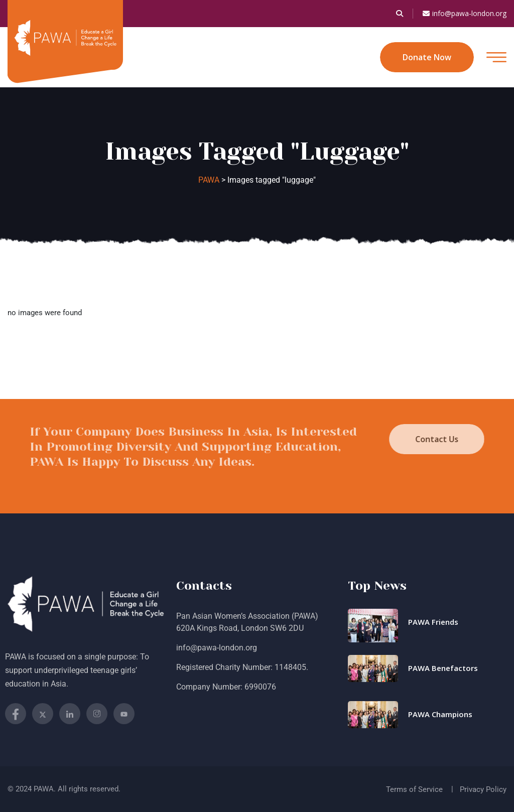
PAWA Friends (433, 622)
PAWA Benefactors (443, 668)
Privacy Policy (483, 789)
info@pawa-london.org (465, 14)
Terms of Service (414, 789)
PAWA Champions (440, 714)
